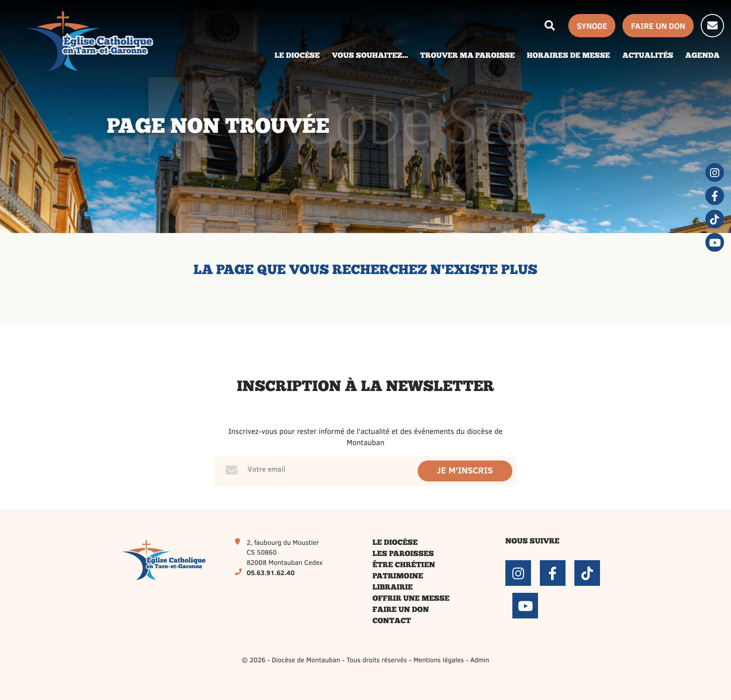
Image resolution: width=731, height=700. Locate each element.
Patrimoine (398, 576)
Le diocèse (395, 543)
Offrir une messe (411, 599)
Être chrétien (404, 565)
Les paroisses (403, 554)
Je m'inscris (465, 470)
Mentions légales (439, 659)
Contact (392, 621)
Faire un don (401, 610)
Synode (592, 26)
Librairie (393, 588)
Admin (480, 659)
